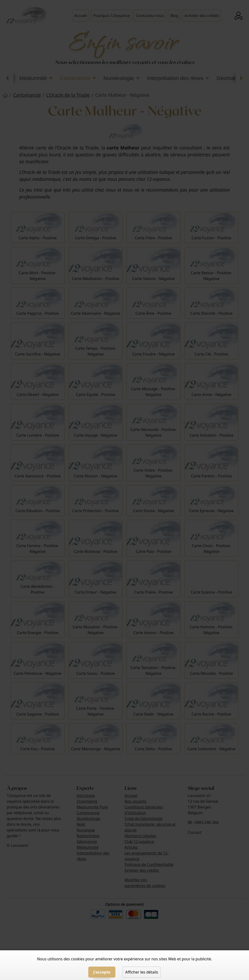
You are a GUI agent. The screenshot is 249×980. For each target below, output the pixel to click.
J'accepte (102, 972)
